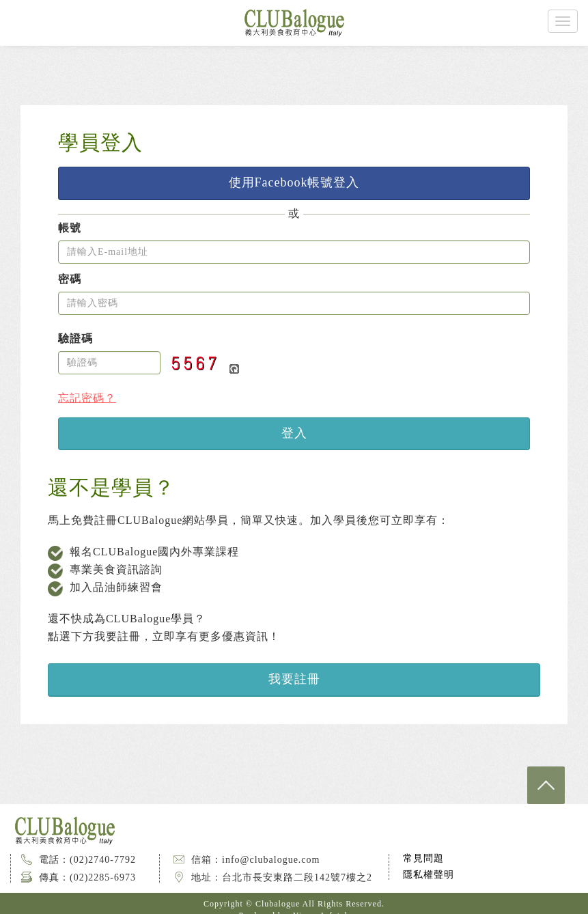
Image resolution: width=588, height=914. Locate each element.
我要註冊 (294, 679)
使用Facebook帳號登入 (294, 182)
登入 (294, 433)
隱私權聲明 (429, 875)
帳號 (70, 228)
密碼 (70, 279)
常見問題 (423, 858)
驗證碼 (75, 339)
